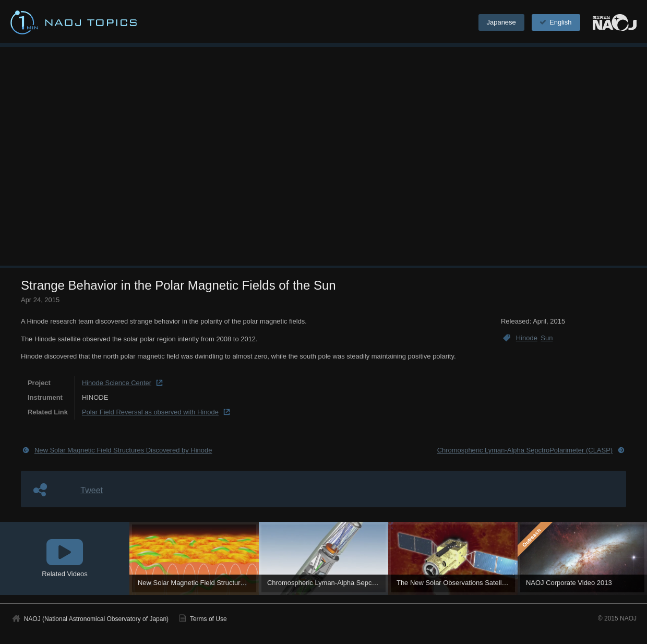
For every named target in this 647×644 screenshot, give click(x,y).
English (555, 22)
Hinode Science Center (117, 383)
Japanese (501, 22)
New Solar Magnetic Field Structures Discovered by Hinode (123, 450)
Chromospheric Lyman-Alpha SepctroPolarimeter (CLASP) (525, 450)
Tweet (92, 490)
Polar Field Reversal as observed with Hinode (150, 412)
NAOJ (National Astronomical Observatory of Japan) (96, 619)
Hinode (527, 338)
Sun (547, 338)
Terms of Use (208, 619)
